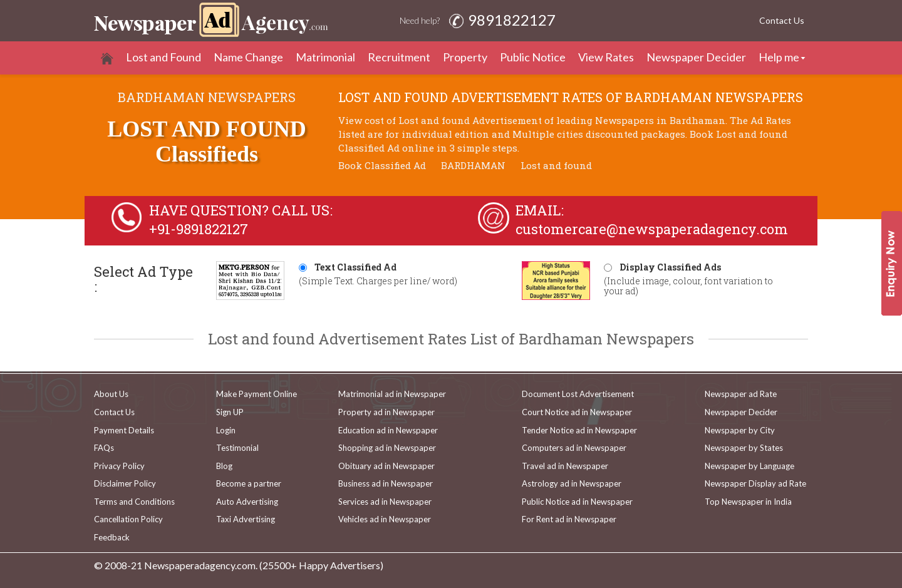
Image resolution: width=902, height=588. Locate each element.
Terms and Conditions (134, 502)
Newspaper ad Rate (741, 394)
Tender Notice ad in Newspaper (579, 430)
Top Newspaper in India (748, 502)
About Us (111, 394)
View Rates (606, 57)
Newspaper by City (740, 430)
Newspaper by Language (749, 466)
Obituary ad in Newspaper (386, 466)
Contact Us (782, 20)
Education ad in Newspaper (388, 430)
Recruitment (399, 57)
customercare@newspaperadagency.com (652, 229)
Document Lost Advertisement (578, 394)
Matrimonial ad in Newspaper (392, 394)
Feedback (112, 537)
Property (465, 57)
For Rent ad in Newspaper (569, 519)
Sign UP (230, 412)
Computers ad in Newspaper (574, 448)
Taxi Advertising (246, 519)
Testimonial (237, 448)
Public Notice (533, 57)
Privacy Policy (119, 466)
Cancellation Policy (128, 519)
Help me (779, 57)
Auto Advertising (247, 502)
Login (226, 430)
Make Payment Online (257, 394)
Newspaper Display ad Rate (755, 483)
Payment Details (124, 430)
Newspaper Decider (696, 57)
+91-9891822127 (199, 229)
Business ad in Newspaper (386, 483)
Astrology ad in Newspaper (572, 483)
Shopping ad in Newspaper (387, 448)
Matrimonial (325, 57)
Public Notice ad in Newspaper (577, 502)
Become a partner (249, 483)
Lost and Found (163, 57)
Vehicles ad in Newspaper (385, 519)
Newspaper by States (744, 448)
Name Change (248, 57)
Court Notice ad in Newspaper (577, 412)
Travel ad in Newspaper (565, 466)
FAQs (104, 448)
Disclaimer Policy (125, 483)
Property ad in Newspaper (386, 412)
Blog (224, 466)
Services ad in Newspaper (385, 502)
